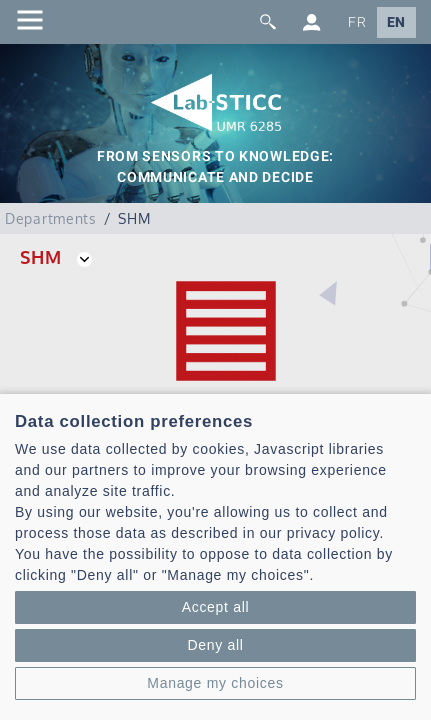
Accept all (216, 607)
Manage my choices (215, 683)
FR (357, 22)
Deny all (215, 645)
